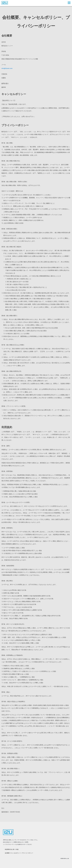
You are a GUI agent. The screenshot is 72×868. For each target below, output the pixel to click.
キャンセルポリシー (16, 853)
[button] (69, 3)
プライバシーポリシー (27, 853)
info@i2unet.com (7, 68)
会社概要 (7, 853)
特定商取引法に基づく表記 (12, 849)
